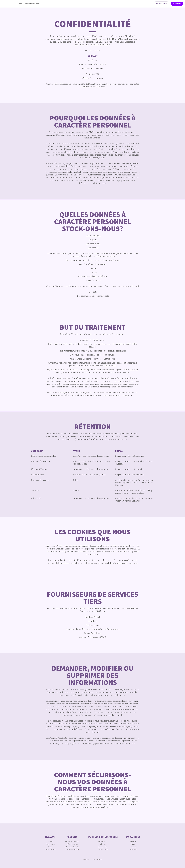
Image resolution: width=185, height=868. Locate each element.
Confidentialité (98, 860)
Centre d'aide (50, 844)
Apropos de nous (50, 849)
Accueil (50, 841)
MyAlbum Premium (72, 841)
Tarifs (50, 847)
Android (74, 849)
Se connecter (161, 4)
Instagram (133, 849)
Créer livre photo (72, 844)
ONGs (100, 849)
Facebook (133, 841)
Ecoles (106, 849)
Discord (133, 847)
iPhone (67, 849)
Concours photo (103, 847)
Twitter (133, 844)
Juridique (86, 860)
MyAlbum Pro (103, 841)
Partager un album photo (72, 847)
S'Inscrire (177, 4)
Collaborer (103, 844)
